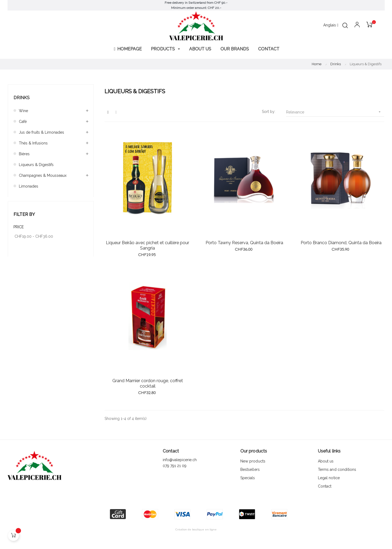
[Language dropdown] (331, 25)
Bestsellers (250, 469)
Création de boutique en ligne (196, 529)
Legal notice (329, 478)
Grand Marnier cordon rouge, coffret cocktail (148, 383)
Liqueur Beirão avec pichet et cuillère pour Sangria (148, 245)
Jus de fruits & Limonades (41, 132)
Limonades (29, 186)
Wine (23, 111)
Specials (248, 478)
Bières (24, 154)
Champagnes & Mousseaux (43, 175)
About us (326, 461)
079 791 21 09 (175, 466)
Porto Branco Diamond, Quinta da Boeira (341, 243)
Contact (325, 486)
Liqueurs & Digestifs (36, 165)
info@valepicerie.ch (180, 460)
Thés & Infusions (33, 143)
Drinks (22, 98)
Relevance (335, 112)
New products (253, 461)
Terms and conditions (337, 469)
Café (23, 122)
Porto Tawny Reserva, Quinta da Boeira (244, 243)
